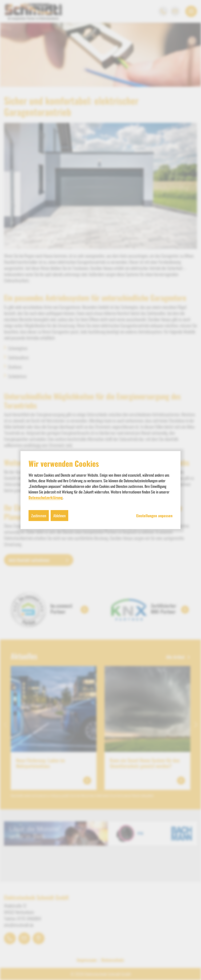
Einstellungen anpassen (154, 516)
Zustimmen (39, 516)
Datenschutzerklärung (46, 497)
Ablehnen (59, 516)
